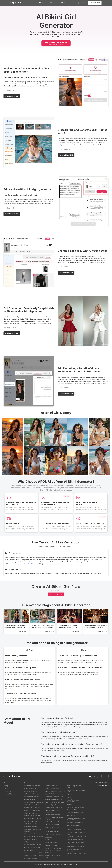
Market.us (35, 564)
